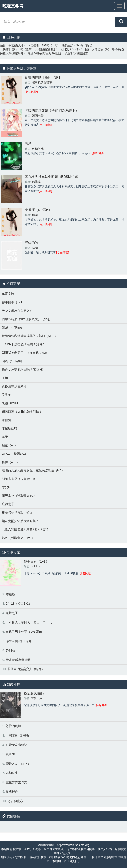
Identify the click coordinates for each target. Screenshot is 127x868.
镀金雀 (10, 754)
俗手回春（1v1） (14, 302)
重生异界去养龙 (16, 782)
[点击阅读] (31, 92)
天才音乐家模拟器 (18, 660)
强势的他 (31, 243)
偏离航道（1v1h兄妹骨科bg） (22, 412)
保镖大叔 (6, 53)
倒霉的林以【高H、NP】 (43, 77)
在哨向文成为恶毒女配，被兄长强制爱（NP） (33, 470)
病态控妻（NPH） (39, 45)
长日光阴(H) (68, 49)
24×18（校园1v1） (15, 454)
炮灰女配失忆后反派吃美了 (20, 521)
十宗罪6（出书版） (19, 735)
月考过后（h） (101, 49)
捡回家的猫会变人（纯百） (26, 669)
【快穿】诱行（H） (12, 49)
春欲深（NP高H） (38, 210)
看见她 (7, 395)
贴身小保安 (7, 45)
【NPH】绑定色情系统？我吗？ (24, 344)
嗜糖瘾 (7, 420)
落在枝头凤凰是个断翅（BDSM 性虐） (53, 177)
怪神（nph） (11, 462)
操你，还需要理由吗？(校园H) (22, 369)
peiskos (36, 567)
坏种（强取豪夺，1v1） (18, 538)
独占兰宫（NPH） (73, 45)
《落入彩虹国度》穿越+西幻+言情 (25, 529)
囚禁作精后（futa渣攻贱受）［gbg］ (27, 319)
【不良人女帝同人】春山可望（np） (30, 622)
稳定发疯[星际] (35, 693)
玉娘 (5, 378)
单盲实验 (8, 294)
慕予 (5, 437)
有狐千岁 (37, 698)
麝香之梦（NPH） (18, 764)
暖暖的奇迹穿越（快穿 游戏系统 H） (52, 110)
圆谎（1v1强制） (14, 361)
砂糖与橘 (38, 149)
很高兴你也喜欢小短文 (17, 513)
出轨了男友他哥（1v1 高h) (24, 632)
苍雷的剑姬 (13, 726)
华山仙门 (70, 53)
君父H (6, 487)
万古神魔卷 (15, 801)
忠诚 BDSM (10, 403)
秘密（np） (10, 445)
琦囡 (35, 248)
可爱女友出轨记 (16, 745)
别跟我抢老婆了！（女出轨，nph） (26, 353)
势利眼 (10, 650)
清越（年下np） (13, 328)
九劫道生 (12, 773)
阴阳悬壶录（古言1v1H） (19, 479)
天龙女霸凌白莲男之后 (17, 311)
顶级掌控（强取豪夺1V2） (20, 496)
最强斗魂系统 (36, 53)
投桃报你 (12, 792)
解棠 (35, 215)
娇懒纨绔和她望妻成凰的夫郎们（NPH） (30, 336)
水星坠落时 (10, 428)
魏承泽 (36, 182)
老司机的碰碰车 (42, 83)
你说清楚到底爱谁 (14, 386)
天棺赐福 (41, 49)
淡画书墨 (38, 116)
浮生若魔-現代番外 (18, 641)
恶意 (28, 144)
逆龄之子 (8, 504)
